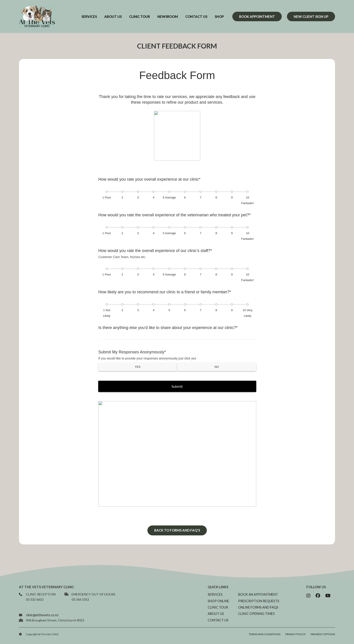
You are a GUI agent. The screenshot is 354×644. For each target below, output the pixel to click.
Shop (219, 16)
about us (113, 16)
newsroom (168, 16)
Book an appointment (258, 598)
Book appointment (257, 16)
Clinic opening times (257, 617)
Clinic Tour (140, 16)
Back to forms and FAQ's (177, 535)
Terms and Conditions (265, 637)
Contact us (196, 16)
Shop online (219, 605)
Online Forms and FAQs (258, 611)
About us (217, 617)
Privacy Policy (296, 637)
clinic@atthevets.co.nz (42, 618)
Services (89, 16)
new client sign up (311, 16)
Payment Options (323, 637)
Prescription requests (259, 605)
